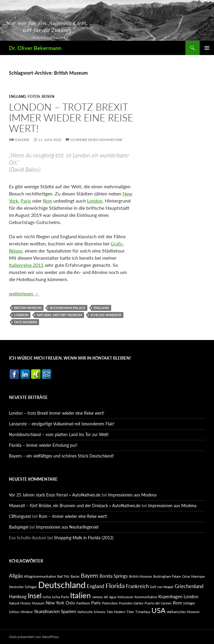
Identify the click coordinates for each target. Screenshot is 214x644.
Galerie (22, 140)
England (17, 97)
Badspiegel (19, 527)
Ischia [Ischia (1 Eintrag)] (47, 597)
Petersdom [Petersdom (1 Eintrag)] (110, 603)
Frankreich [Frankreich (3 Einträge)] (137, 586)
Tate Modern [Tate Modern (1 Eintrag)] (116, 612)
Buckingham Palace (68, 308)
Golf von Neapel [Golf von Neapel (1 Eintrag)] (162, 587)
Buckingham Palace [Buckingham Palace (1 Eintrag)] (167, 576)
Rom (48, 201)
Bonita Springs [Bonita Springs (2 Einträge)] (114, 576)
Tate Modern (25, 322)
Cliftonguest (20, 516)
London (95, 201)
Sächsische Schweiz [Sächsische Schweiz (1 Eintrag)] (91, 612)
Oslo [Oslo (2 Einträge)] (70, 603)
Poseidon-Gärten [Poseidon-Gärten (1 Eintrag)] (131, 603)
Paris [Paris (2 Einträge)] (96, 603)
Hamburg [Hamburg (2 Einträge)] (18, 597)
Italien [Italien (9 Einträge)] (80, 595)
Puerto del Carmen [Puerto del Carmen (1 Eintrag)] (158, 603)
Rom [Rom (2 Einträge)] (177, 603)
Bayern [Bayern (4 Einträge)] (90, 575)
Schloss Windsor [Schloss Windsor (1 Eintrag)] (21, 612)
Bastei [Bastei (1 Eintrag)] (75, 576)
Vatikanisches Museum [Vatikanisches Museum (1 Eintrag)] (183, 612)
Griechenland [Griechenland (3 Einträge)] (189, 586)
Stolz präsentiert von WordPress (34, 637)
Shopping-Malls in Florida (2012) (84, 538)
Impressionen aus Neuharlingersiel (67, 527)
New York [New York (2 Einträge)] (55, 603)
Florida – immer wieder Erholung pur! (43, 445)
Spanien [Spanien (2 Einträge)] (68, 611)
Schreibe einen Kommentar (96, 140)
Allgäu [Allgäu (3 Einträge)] (16, 576)
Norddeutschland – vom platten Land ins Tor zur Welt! (59, 434)
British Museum (28, 308)
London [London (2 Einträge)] (191, 597)
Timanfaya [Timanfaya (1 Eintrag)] (143, 612)
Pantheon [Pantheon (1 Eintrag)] (83, 603)
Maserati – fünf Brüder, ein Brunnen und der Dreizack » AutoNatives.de (75, 506)
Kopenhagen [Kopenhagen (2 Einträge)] (170, 597)
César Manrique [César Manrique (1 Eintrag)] (193, 576)
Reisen (48, 97)
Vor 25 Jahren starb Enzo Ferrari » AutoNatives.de (55, 495)
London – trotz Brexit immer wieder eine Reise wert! (71, 117)
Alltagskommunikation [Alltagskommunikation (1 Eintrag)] (40, 576)
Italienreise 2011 (26, 265)
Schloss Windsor (106, 315)
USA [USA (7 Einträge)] (158, 610)
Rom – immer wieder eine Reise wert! (73, 516)
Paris (26, 201)
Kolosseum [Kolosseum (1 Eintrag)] (125, 597)
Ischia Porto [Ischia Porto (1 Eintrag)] (60, 597)
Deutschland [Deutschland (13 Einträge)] (62, 585)
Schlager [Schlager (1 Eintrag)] (189, 603)
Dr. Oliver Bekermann (35, 48)
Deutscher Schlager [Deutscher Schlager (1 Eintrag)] (23, 587)
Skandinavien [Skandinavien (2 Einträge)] (47, 611)
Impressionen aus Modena (132, 495)
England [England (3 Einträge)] (96, 586)
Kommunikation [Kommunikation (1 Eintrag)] (146, 597)
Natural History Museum (59, 315)
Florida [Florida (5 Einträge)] (115, 586)
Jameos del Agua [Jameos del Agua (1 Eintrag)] (104, 597)
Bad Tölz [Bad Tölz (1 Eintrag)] (63, 576)
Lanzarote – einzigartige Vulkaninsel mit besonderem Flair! (62, 424)
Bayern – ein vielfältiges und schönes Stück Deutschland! (61, 456)
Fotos (34, 97)
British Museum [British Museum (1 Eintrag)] (141, 576)
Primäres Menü (207, 48)
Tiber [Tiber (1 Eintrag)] (130, 612)
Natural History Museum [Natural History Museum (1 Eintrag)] (27, 603)
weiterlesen (24, 293)
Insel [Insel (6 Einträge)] (35, 596)
